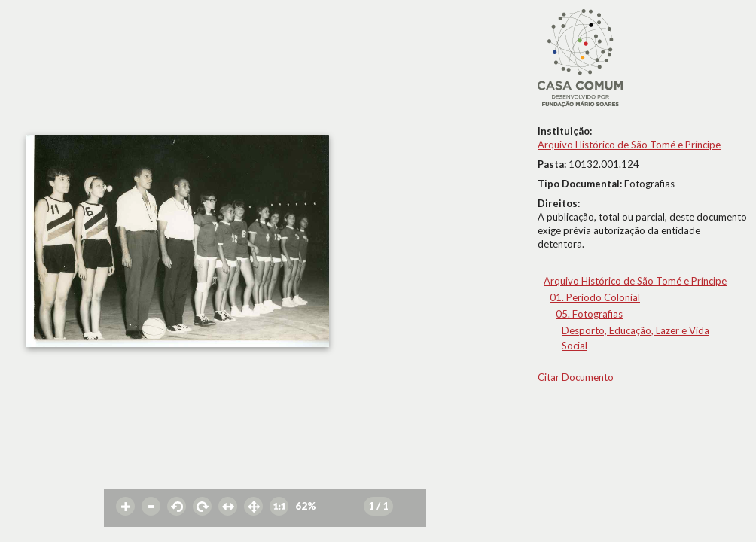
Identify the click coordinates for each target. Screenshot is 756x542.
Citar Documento (576, 377)
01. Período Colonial (595, 297)
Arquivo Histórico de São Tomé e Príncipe (629, 145)
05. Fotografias (589, 314)
